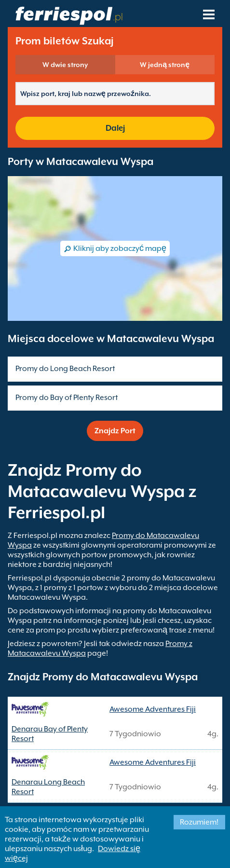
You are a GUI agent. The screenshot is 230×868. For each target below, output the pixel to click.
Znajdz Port (115, 431)
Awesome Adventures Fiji (153, 709)
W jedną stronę (165, 65)
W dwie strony (65, 65)
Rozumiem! (199, 822)
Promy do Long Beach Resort (65, 369)
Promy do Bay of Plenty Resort (67, 398)
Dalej (115, 128)
